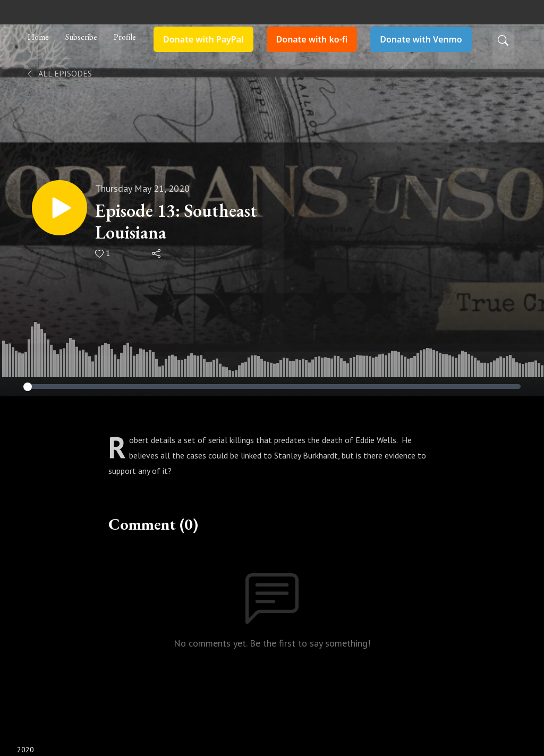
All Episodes (59, 73)
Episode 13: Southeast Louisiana (176, 222)
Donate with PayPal (203, 39)
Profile (125, 37)
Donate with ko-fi (312, 39)
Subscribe (81, 37)
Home (38, 37)
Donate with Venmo (421, 39)
